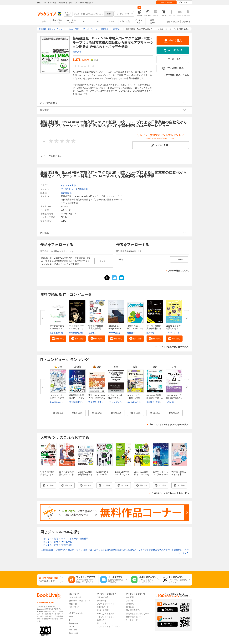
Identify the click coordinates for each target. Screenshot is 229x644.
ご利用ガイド (187, 22)
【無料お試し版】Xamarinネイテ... (135, 328)
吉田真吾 (102, 402)
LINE (71, 617)
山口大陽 (170, 402)
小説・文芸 (125, 21)
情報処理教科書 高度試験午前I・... (96, 328)
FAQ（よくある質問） (107, 614)
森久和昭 (150, 333)
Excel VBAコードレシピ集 (104, 473)
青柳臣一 (131, 333)
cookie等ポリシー (134, 617)
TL (98, 21)
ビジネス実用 (139, 21)
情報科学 (83, 189)
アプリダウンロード (106, 604)
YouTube (73, 630)
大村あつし (78, 52)
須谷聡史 (150, 402)
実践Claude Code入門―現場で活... (97, 397)
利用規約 (130, 607)
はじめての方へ (173, 22)
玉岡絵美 (160, 402)
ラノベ (112, 21)
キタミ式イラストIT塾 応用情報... (135, 398)
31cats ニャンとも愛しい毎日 (173, 327)
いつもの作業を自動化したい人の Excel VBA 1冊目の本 (48, 476)
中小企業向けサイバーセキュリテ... (57, 328)
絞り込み (68, 14)
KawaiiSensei (56, 402)
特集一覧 (73, 604)
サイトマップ (132, 620)
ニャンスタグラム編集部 (177, 333)
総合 (44, 21)
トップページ (75, 597)
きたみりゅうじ (134, 402)
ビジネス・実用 (68, 186)
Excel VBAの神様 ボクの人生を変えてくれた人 (142, 474)
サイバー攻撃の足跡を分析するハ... (154, 328)
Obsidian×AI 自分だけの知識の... (174, 397)
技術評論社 (66, 193)
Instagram (74, 623)
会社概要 (130, 597)
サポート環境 (103, 610)
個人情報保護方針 (134, 610)
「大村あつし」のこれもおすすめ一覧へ (170, 493)
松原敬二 (92, 333)
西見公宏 (92, 402)
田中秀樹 (73, 402)
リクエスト (102, 623)
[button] (58, 339)
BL (84, 21)
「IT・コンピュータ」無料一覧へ (173, 347)
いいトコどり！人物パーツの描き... (57, 398)
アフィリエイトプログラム (109, 627)
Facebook (74, 633)
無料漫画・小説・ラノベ (80, 601)
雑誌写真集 (152, 21)
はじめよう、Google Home (114, 327)
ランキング (74, 607)
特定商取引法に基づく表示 (137, 614)
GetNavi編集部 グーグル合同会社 (122, 333)
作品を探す (102, 601)
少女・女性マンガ (71, 21)
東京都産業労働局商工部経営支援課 (65, 333)
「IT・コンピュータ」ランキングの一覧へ (169, 425)
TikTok (72, 627)
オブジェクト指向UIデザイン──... (115, 398)
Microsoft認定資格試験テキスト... (155, 397)
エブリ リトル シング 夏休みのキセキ (161, 474)
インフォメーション (106, 617)
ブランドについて (134, 601)
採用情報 (130, 604)
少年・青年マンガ (57, 21)
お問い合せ (102, 620)
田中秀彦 (82, 402)
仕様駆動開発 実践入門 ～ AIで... (77, 397)
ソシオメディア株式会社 (118, 402)
